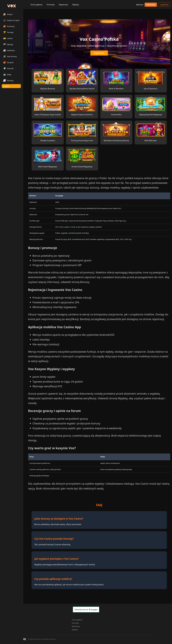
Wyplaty (76, 5)
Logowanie (164, 5)
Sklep (7, 74)
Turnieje (8, 32)
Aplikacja (140, 5)
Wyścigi (8, 44)
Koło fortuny (10, 56)
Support (6, 86)
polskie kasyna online (138, 178)
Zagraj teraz (99, 53)
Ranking (8, 80)
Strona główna (36, 5)
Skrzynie (8, 62)
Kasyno (8, 14)
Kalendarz (9, 50)
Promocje (51, 5)
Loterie (8, 38)
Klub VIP (8, 68)
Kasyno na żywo (11, 20)
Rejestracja (63, 5)
